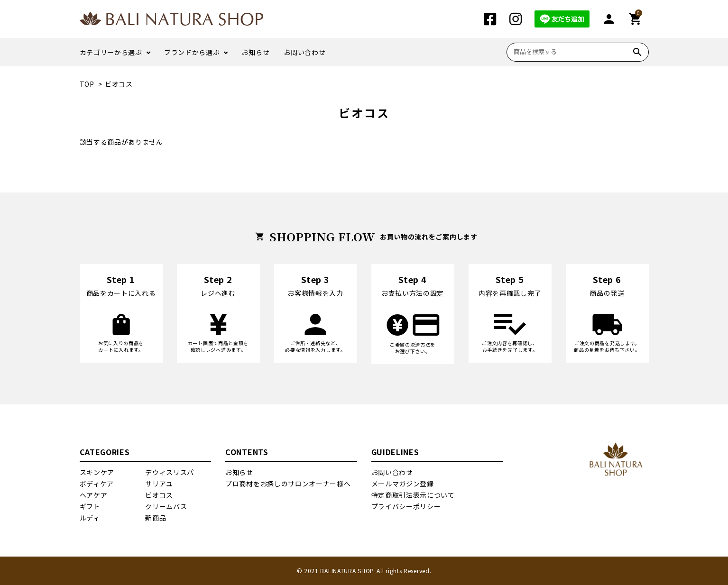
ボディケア (97, 484)
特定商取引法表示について (413, 495)
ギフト (90, 506)
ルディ (90, 518)
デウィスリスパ (170, 472)
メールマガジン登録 (403, 484)
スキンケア (97, 472)
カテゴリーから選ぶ (111, 52)
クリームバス (166, 506)
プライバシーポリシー (406, 506)
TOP (87, 84)
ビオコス (119, 84)
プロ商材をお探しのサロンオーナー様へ (288, 484)
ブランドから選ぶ (192, 52)
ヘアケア (94, 495)
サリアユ (159, 484)
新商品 (156, 518)
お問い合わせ (304, 52)
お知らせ (255, 52)
